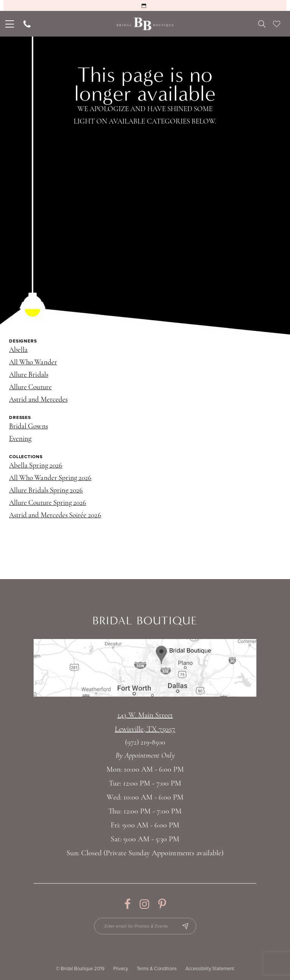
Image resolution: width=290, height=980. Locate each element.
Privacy (121, 969)
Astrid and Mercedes (38, 400)
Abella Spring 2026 (36, 466)
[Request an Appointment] (145, 5)
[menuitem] (9, 24)
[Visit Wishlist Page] (277, 24)
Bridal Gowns (29, 427)
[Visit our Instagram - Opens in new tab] (144, 904)
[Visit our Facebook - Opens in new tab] (127, 904)
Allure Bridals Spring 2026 (46, 491)
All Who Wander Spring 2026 (50, 478)
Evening (20, 439)
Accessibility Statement (210, 969)
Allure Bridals (29, 375)
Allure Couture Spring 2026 (48, 503)
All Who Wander (33, 363)
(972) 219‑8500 (145, 743)
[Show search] (262, 24)
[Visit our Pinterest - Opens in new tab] (162, 904)
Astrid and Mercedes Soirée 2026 (55, 516)
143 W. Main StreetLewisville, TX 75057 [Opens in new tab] (145, 722)
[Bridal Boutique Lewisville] (145, 24)
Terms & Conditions (157, 969)
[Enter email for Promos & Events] (145, 926)
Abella (18, 350)
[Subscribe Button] (185, 926)
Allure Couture (30, 388)
